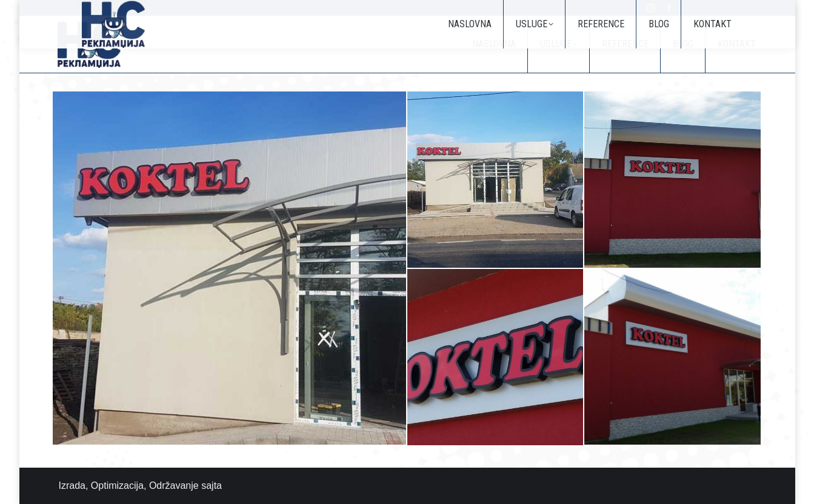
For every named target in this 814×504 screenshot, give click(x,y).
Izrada (72, 486)
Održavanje (174, 486)
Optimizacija (117, 486)
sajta (212, 486)
